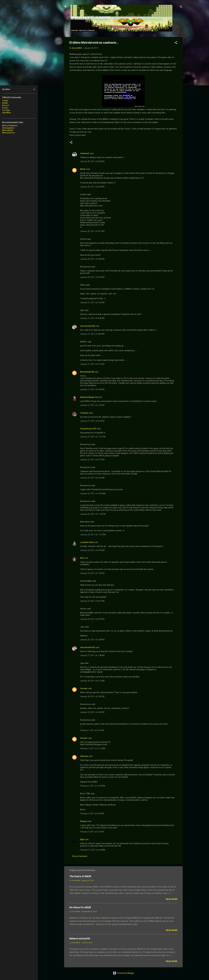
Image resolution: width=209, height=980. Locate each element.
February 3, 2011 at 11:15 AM (93, 748)
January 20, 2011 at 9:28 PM (92, 259)
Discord (5, 105)
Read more (172, 899)
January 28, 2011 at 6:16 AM (92, 681)
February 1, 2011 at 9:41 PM (92, 730)
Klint (82, 558)
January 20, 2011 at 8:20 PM (92, 161)
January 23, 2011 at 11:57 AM (93, 535)
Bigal (82, 839)
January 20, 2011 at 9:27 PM (92, 231)
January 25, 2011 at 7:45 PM (92, 573)
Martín (83, 169)
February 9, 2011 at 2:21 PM (92, 832)
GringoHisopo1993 (88, 429)
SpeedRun (7, 113)
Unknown (84, 756)
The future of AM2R (80, 876)
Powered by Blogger (123, 973)
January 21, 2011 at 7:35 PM (92, 405)
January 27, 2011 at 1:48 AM (92, 655)
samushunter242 (88, 326)
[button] (176, 43)
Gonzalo (84, 688)
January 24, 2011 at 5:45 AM (92, 550)
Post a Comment (80, 856)
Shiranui (84, 821)
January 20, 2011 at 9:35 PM (92, 277)
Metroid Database (10, 126)
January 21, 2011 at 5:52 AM (92, 302)
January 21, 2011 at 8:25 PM (92, 421)
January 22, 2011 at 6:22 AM (92, 478)
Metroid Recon (9, 133)
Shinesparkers (8, 128)
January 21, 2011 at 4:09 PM (92, 334)
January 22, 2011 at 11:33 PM (93, 514)
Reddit (5, 103)
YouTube (6, 110)
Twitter (5, 101)
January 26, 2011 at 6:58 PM (92, 640)
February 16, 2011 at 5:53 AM (93, 850)
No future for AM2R (80, 907)
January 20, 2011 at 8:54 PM (92, 187)
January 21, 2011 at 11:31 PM (93, 437)
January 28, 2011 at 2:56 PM (92, 696)
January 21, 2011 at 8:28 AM (92, 318)
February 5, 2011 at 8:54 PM (92, 814)
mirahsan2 (85, 153)
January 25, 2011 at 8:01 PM (92, 601)
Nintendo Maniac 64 (89, 397)
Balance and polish (80, 938)
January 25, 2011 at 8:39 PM (92, 619)
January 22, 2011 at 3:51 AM (92, 460)
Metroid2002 (8, 130)
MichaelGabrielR (87, 372)
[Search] (181, 7)
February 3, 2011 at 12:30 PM (93, 786)
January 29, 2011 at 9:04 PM (92, 712)
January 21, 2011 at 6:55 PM (92, 389)
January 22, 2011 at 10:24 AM (93, 493)
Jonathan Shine (87, 542)
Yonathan (84, 413)
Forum (5, 108)
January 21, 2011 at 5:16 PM (92, 364)
